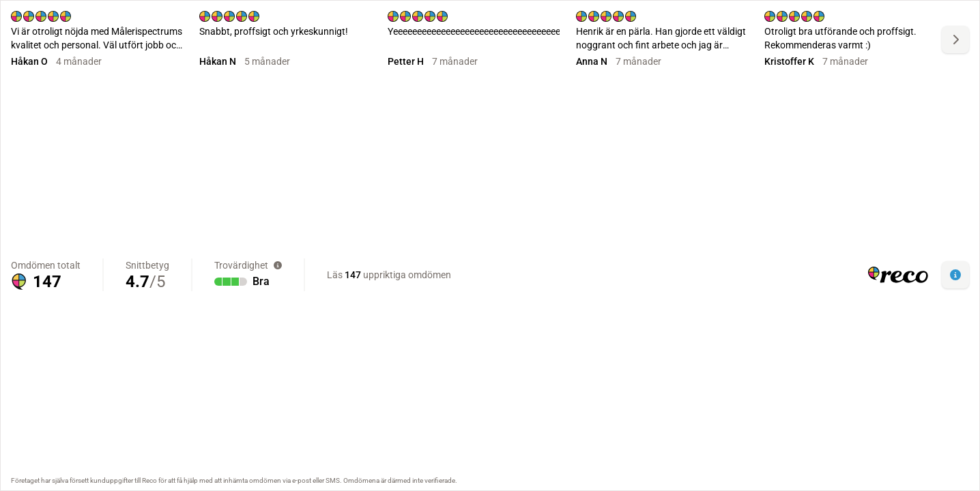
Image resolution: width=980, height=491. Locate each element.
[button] (955, 275)
